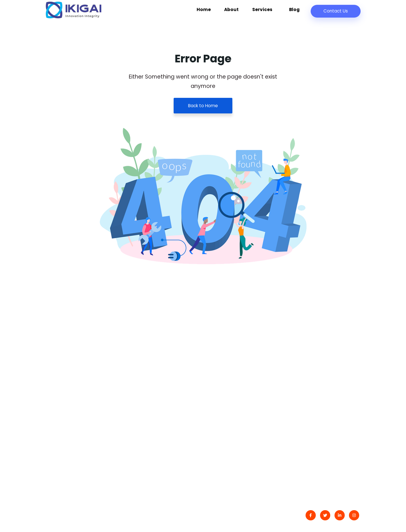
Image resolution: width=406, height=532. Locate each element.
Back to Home (203, 106)
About (242, 12)
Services (270, 12)
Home (219, 12)
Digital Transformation (317, 359)
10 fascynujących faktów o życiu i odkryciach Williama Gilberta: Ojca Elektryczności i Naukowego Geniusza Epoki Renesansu (158, 433)
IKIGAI (69, 516)
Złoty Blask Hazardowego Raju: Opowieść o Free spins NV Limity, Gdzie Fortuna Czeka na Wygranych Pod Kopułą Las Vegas (157, 374)
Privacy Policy (226, 382)
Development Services (317, 382)
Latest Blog (223, 370)
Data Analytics (308, 370)
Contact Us (335, 11)
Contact (220, 359)
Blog (296, 12)
